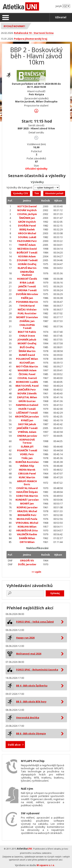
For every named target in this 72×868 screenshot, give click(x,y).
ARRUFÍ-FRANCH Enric (27, 483)
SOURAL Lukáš (27, 237)
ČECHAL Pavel (27, 374)
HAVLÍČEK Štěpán (27, 492)
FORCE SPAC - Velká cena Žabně (35, 622)
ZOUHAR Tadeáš (27, 260)
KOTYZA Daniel (27, 206)
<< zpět (36, 572)
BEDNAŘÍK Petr (27, 515)
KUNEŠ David (27, 355)
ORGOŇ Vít (27, 560)
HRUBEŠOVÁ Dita (27, 530)
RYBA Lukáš (27, 283)
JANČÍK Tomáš (27, 286)
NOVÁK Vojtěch (27, 210)
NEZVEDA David (27, 249)
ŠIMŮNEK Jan (27, 218)
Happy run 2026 (25, 638)
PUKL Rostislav (27, 313)
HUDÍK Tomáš (27, 409)
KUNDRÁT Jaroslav (27, 500)
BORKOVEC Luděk (27, 382)
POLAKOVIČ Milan (27, 359)
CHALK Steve (27, 336)
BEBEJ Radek (27, 229)
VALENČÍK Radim (27, 534)
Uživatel (61, 17)
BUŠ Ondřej (27, 347)
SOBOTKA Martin (27, 496)
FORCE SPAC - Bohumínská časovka (37, 670)
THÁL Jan (27, 458)
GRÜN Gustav (27, 401)
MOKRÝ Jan (27, 503)
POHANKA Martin (27, 302)
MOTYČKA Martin (27, 366)
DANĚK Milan (27, 538)
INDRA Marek (27, 470)
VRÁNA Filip (27, 466)
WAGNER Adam (27, 370)
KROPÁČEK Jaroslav (27, 416)
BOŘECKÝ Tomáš (27, 253)
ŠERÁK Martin (27, 351)
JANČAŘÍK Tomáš (27, 428)
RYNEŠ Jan (27, 420)
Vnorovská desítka (28, 718)
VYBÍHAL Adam (27, 432)
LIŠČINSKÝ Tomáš (27, 413)
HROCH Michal (27, 233)
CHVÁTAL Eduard (27, 488)
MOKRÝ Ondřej (27, 343)
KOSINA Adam (27, 256)
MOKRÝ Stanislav (27, 317)
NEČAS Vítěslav (27, 309)
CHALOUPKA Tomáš (27, 326)
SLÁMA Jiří (27, 447)
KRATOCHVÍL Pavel (27, 386)
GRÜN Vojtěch (27, 222)
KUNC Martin (27, 477)
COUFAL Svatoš (27, 378)
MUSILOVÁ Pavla (27, 519)
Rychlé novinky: (15, 26)
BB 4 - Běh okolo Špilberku (32, 686)
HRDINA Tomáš (27, 290)
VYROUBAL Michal (27, 523)
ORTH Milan (27, 542)
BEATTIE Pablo (27, 332)
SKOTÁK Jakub (27, 424)
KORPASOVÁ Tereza (27, 441)
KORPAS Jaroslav (27, 507)
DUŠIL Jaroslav (27, 564)
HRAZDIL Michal (27, 511)
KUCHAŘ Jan (27, 363)
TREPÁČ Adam (27, 245)
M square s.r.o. (46, 865)
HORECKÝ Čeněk (27, 279)
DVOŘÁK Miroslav (27, 294)
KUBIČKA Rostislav (27, 462)
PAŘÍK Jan (27, 298)
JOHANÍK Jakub (27, 340)
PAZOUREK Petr (27, 241)
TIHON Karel (27, 306)
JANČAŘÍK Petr (27, 390)
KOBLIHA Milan (27, 527)
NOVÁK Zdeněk (27, 393)
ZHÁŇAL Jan (27, 321)
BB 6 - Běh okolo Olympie (31, 734)
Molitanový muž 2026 (29, 654)
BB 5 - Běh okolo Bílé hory (31, 702)
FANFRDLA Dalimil (27, 405)
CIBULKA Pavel (27, 473)
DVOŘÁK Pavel (27, 226)
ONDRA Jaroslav (27, 436)
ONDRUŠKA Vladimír (27, 273)
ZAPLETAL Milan (27, 397)
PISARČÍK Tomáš (27, 450)
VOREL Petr (27, 454)
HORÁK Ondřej (27, 264)
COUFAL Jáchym (27, 214)
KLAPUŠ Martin (27, 268)
